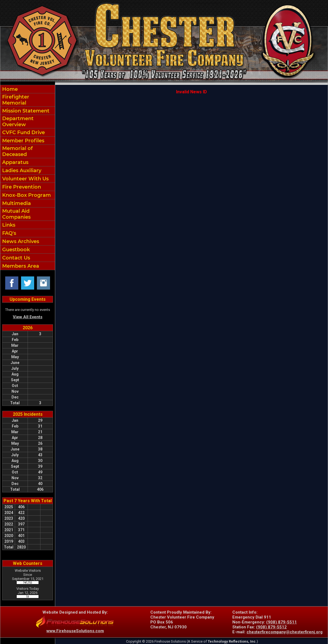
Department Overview (17, 122)
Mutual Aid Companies (16, 214)
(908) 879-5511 (282, 622)
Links (8, 225)
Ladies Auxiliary (21, 171)
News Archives (20, 241)
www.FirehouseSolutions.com (75, 631)
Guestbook (15, 250)
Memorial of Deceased (17, 151)
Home (9, 89)
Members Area (20, 266)
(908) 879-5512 (271, 627)
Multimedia (16, 203)
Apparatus (15, 162)
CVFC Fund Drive (23, 132)
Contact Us (15, 258)
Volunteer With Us (25, 179)
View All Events (28, 317)
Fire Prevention (21, 187)
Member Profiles (23, 141)
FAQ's (8, 233)
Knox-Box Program (26, 195)
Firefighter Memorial (15, 100)
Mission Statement (25, 111)
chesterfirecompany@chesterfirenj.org (285, 632)
